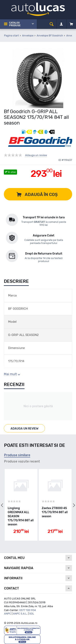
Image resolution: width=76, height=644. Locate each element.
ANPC (8, 614)
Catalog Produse (15, 24)
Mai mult (10, 374)
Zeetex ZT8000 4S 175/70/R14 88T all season (55, 512)
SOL (32, 614)
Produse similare (17, 455)
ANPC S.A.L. (20, 614)
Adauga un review (36, 155)
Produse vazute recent (22, 461)
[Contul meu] (61, 24)
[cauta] (52, 24)
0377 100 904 (28, 610)
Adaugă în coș (41, 194)
